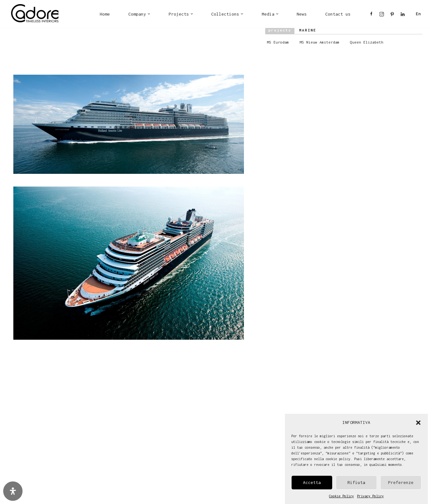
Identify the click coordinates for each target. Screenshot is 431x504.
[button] (418, 424)
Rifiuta (356, 483)
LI (403, 16)
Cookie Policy (341, 497)
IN (382, 16)
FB (371, 16)
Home (105, 14)
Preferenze (401, 483)
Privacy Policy (370, 497)
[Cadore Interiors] (35, 14)
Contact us (338, 14)
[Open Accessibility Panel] (13, 491)
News (302, 14)
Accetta (312, 483)
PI (392, 16)
